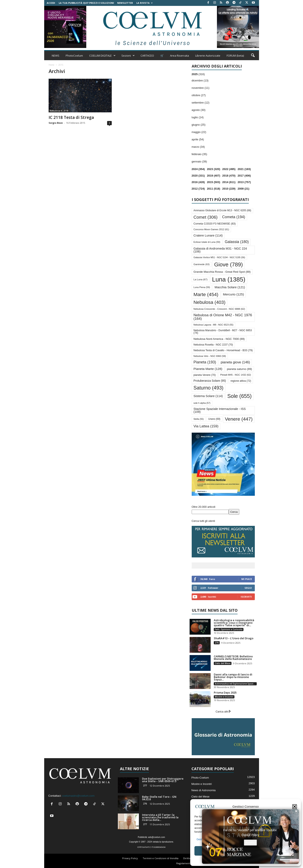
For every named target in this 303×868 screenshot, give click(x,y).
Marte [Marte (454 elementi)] (206, 294)
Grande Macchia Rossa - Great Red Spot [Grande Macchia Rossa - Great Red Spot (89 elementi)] (222, 272)
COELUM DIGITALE (102, 56)
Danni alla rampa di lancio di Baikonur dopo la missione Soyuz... (233, 677)
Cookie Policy (251, 835)
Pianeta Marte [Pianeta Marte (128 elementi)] (208, 369)
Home (51, 65)
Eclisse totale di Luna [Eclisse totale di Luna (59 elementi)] (207, 242)
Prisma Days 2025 (225, 693)
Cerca (234, 512)
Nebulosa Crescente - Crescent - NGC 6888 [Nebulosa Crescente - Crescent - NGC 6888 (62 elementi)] (219, 309)
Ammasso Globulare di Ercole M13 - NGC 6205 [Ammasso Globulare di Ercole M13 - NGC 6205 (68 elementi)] (222, 210)
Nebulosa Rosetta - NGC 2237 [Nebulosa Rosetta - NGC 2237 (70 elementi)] (213, 345)
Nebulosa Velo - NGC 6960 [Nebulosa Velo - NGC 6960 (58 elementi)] (210, 356)
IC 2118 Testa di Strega (71, 117)
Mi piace (247, 579)
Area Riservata (179, 56)
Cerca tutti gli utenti (203, 521)
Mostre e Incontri (224, 697)
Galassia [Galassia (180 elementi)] (237, 242)
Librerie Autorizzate (208, 56)
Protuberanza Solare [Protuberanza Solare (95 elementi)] (210, 381)
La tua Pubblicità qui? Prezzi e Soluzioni (86, 3)
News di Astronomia (204, 790)
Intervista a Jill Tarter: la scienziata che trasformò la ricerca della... (160, 817)
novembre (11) (201, 88)
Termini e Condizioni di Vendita (161, 858)
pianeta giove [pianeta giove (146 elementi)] (235, 362)
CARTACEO (147, 56)
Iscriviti (246, 597)
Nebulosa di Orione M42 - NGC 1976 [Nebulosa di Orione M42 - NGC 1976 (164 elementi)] (223, 317)
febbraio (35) (199, 154)
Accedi (51, 3)
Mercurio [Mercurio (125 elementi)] (233, 294)
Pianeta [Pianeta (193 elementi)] (205, 362)
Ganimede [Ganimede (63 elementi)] (202, 264)
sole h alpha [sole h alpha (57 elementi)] (202, 403)
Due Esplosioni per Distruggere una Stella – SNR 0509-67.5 (163, 780)
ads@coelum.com (157, 837)
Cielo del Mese (223, 663)
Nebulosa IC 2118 (59, 111)
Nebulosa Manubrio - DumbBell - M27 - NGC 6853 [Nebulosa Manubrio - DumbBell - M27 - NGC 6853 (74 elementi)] (223, 332)
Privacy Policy (130, 858)
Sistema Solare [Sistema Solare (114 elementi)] (208, 396)
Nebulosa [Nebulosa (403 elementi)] (210, 302)
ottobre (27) (199, 95)
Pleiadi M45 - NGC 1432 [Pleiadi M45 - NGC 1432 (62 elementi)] (236, 375)
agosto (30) (199, 110)
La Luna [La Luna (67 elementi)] (201, 279)
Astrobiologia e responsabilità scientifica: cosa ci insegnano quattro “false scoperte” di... (234, 623)
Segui (248, 588)
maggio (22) (199, 132)
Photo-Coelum (200, 778)
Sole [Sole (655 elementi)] (239, 396)
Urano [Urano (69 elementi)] (214, 419)
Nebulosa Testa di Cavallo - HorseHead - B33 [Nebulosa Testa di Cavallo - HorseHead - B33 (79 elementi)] (223, 350)
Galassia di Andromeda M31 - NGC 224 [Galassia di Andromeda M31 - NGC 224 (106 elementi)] (220, 250)
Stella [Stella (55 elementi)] (199, 419)
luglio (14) (198, 117)
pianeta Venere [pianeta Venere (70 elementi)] (205, 375)
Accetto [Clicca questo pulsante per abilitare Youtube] (251, 842)
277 (145, 786)
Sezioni (128, 56)
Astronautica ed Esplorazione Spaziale (236, 684)
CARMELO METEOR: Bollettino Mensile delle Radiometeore (233, 658)
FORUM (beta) (235, 56)
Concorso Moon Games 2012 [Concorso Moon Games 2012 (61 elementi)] (211, 229)
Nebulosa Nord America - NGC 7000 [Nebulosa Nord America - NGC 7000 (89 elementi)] (219, 339)
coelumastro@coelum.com (78, 796)
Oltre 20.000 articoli (204, 507)
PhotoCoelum (74, 56)
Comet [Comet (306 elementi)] (206, 217)
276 (217, 643)
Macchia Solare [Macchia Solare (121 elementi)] (230, 287)
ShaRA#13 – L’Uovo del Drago (234, 638)
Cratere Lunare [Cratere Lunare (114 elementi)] (208, 235)
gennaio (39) (199, 162)
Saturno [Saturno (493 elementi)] (209, 388)
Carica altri (223, 712)
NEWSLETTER (125, 3)
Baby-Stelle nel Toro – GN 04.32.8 (159, 798)
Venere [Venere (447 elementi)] (239, 419)
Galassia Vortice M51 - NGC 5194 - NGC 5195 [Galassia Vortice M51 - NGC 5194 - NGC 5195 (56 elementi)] (219, 257)
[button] (295, 807)
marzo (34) (198, 147)
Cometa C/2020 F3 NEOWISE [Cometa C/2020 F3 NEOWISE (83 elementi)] (215, 224)
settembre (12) (201, 103)
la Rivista (144, 3)
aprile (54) (198, 139)
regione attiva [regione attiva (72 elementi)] (241, 381)
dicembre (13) (200, 80)
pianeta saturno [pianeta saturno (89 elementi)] (239, 369)
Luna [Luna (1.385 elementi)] (229, 279)
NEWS (56, 56)
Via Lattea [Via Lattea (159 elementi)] (206, 426)
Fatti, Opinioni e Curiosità (229, 629)
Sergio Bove (56, 123)
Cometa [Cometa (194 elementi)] (234, 217)
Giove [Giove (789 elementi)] (229, 265)
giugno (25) (199, 125)
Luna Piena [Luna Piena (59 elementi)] (202, 287)
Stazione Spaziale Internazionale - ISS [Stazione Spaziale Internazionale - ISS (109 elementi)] (220, 410)
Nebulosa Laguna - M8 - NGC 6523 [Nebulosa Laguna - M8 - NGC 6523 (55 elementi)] (214, 325)
